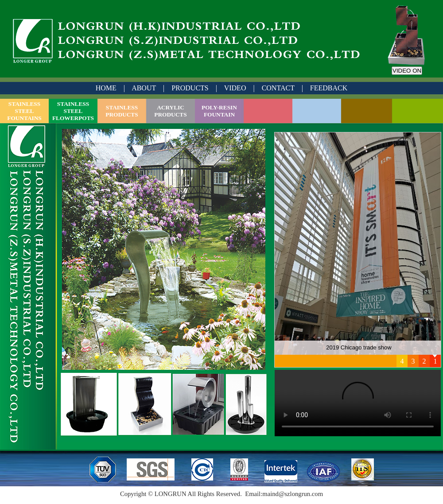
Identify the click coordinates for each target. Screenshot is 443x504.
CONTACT (278, 88)
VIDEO (235, 88)
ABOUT (144, 88)
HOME (106, 88)
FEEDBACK (329, 88)
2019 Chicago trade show (359, 347)
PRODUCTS (190, 88)
